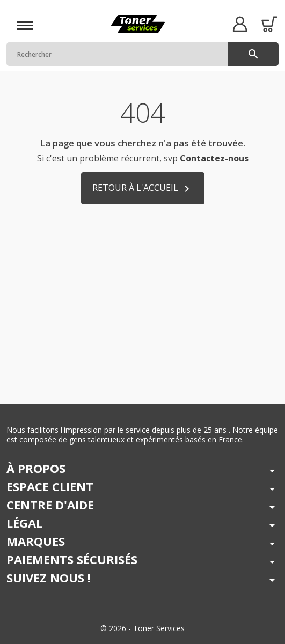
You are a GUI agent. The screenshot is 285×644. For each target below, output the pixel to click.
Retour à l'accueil (143, 188)
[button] (240, 24)
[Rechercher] (142, 54)
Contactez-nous (214, 158)
